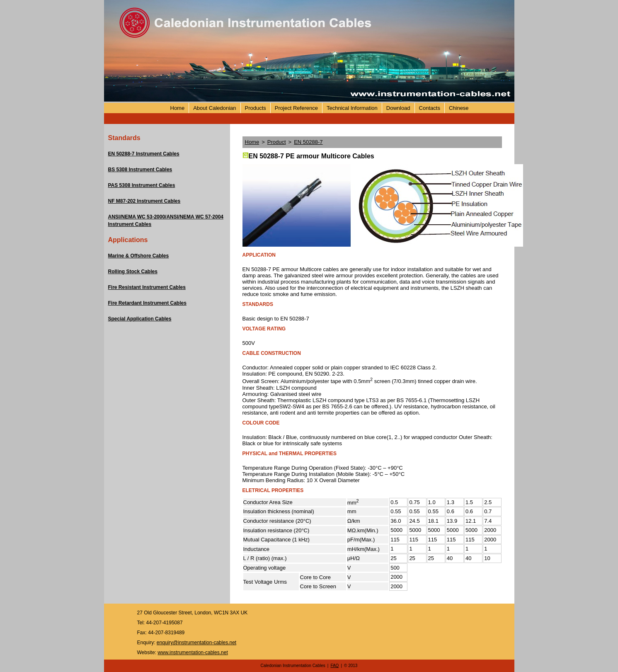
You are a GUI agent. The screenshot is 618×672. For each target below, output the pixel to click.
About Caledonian (214, 108)
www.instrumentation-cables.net (193, 653)
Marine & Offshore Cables (139, 256)
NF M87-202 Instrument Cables (144, 201)
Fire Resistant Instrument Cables (147, 287)
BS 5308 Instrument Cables (140, 170)
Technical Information (352, 108)
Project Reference (296, 108)
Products (256, 108)
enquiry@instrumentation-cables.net (196, 643)
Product (277, 142)
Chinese (459, 108)
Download (398, 108)
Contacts (430, 108)
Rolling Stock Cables (133, 272)
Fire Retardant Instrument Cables (147, 303)
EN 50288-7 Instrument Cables (144, 154)
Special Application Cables (140, 319)
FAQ (334, 666)
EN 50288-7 (308, 142)
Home (178, 108)
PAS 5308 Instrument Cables (142, 185)
